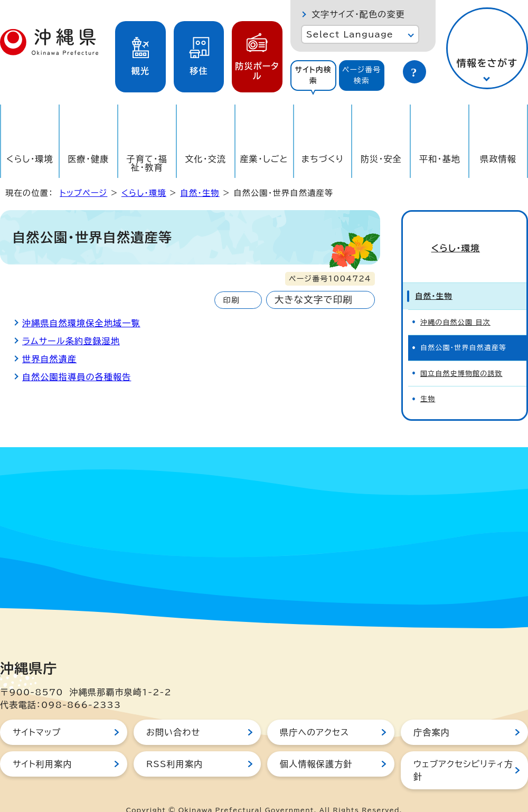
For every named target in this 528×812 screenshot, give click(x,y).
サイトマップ (37, 714)
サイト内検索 (313, 75)
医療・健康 (88, 159)
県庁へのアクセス (314, 714)
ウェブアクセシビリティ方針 (463, 752)
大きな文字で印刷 (314, 300)
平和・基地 (440, 159)
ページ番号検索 (362, 75)
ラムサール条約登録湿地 (71, 341)
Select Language (350, 34)
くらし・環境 (30, 159)
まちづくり (323, 159)
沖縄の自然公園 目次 (455, 304)
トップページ (83, 193)
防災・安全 (381, 159)
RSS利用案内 (175, 745)
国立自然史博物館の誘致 (461, 355)
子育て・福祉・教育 (147, 163)
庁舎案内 (432, 714)
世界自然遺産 (49, 359)
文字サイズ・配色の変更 (358, 14)
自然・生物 (200, 193)
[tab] (313, 75)
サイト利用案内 (43, 745)
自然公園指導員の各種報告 (77, 377)
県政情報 (498, 159)
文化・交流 (205, 159)
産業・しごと (264, 159)
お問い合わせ (173, 714)
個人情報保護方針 (316, 745)
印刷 (231, 300)
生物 (428, 380)
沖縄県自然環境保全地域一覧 (81, 323)
